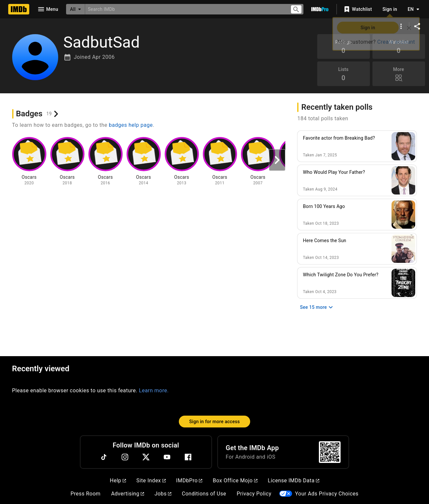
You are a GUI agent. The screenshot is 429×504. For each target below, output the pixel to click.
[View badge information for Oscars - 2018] (67, 161)
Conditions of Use (204, 494)
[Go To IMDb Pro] (320, 9)
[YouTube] (167, 457)
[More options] (401, 26)
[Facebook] (188, 457)
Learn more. (154, 390)
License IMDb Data (294, 481)
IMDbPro (189, 481)
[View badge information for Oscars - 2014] (144, 161)
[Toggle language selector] (412, 9)
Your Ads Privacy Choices (327, 494)
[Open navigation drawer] (48, 9)
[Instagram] (125, 457)
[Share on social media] (417, 26)
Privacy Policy (254, 494)
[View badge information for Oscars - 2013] (182, 161)
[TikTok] (104, 457)
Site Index (151, 481)
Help (118, 481)
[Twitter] (146, 457)
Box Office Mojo (235, 481)
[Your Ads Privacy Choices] (286, 494)
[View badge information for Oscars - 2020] (29, 161)
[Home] (19, 9)
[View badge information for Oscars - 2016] (106, 161)
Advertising (128, 494)
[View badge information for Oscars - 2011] (220, 161)
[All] (76, 9)
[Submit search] (296, 9)
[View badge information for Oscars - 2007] (258, 161)
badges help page (131, 125)
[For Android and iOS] (330, 452)
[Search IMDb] (185, 9)
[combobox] (185, 9)
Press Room (85, 494)
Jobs (163, 494)
